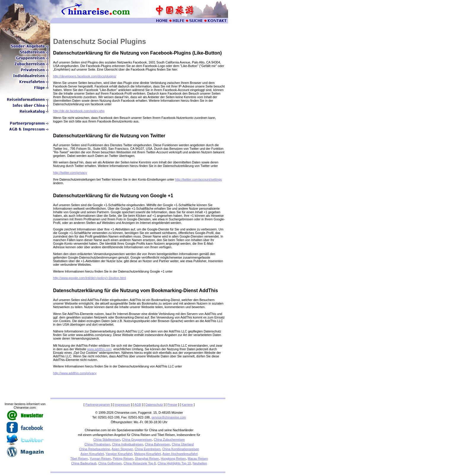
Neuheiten (200, 463)
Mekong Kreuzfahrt (147, 454)
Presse (172, 405)
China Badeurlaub (84, 463)
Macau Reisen (198, 459)
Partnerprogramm (98, 405)
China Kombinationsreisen (181, 449)
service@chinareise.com (169, 417)
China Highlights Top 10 (174, 463)
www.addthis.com (99, 349)
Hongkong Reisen (173, 459)
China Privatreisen (97, 444)
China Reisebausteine (95, 449)
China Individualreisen (128, 444)
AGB (138, 405)
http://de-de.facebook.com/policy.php (79, 111)
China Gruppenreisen (137, 440)
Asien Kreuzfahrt (92, 454)
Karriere (187, 405)
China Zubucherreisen (169, 440)
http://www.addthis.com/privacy (75, 373)
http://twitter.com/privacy (70, 173)
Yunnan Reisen (100, 459)
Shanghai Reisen (147, 459)
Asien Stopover (122, 449)
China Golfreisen (110, 463)
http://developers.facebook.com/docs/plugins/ (85, 76)
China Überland (183, 444)
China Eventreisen (148, 449)
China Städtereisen (107, 440)
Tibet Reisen (79, 459)
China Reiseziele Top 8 (140, 463)
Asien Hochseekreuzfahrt (180, 454)
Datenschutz (154, 405)
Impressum (122, 405)
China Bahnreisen (158, 444)
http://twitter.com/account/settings (199, 179)
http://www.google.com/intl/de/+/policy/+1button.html (90, 278)
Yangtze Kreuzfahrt (119, 454)
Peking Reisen (123, 459)
